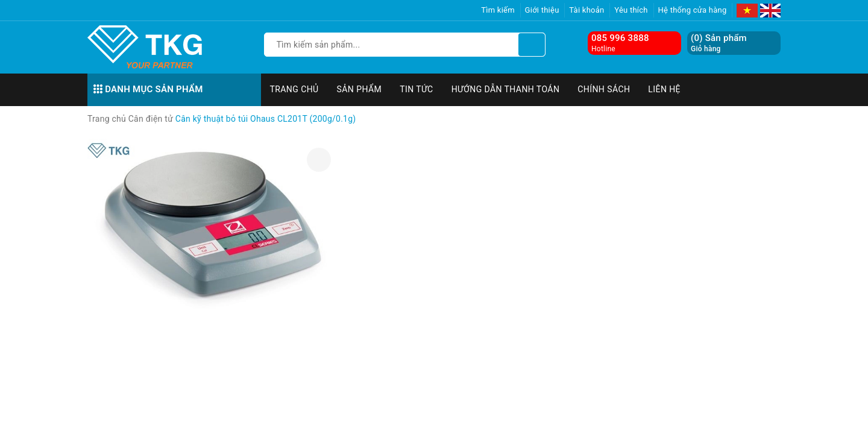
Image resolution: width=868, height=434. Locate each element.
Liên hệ (664, 89)
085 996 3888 (620, 38)
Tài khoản (587, 10)
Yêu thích (631, 10)
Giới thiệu (542, 10)
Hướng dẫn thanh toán (506, 89)
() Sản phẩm (719, 43)
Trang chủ (294, 89)
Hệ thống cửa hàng (693, 10)
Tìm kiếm (498, 10)
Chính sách (604, 89)
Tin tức (417, 89)
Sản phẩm (360, 89)
